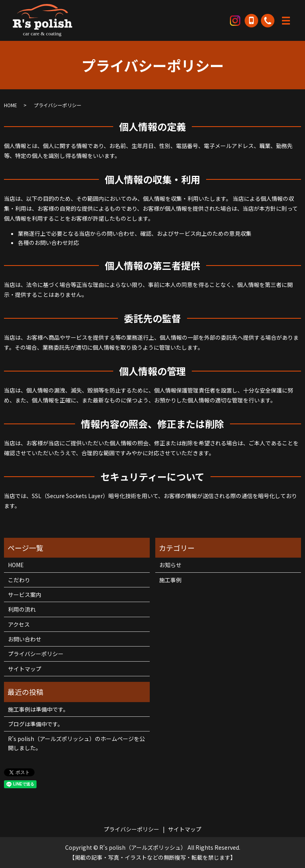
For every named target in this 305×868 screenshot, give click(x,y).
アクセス (19, 624)
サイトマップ (25, 669)
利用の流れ (22, 609)
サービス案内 (25, 595)
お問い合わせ (25, 639)
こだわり (19, 580)
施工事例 (170, 580)
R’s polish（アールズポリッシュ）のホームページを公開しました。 (76, 743)
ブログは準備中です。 (36, 724)
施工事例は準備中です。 (38, 709)
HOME (11, 105)
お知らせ (170, 565)
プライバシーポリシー (36, 654)
